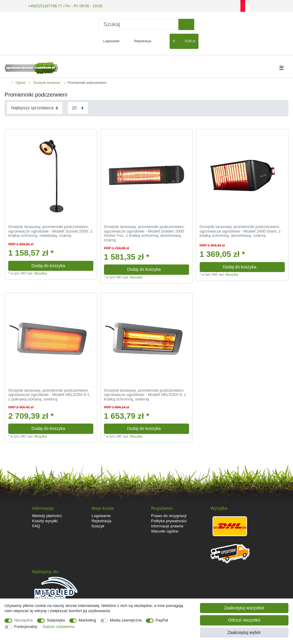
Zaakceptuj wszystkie (244, 608)
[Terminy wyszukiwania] (139, 24)
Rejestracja (102, 520)
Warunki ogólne (165, 531)
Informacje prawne (167, 526)
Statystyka (56, 620)
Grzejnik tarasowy (46, 82)
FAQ (36, 526)
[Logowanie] (109, 41)
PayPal (162, 620)
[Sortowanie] (35, 108)
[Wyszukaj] (186, 24)
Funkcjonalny (26, 627)
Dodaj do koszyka (60, 265)
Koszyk (98, 526)
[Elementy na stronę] (78, 108)
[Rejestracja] (139, 41)
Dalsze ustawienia (58, 627)
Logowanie (101, 515)
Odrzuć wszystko (244, 620)
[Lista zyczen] (162, 41)
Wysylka (40, 273)
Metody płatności (47, 515)
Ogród (20, 82)
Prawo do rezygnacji (169, 515)
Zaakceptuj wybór (244, 632)
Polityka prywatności (169, 520)
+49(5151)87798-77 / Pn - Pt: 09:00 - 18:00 (62, 5)
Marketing (87, 620)
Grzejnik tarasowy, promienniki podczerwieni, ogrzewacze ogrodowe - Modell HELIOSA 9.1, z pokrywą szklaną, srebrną (49, 394)
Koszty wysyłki (45, 520)
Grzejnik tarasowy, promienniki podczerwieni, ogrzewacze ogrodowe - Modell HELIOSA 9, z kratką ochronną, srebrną (145, 394)
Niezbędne (24, 620)
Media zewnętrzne (126, 620)
